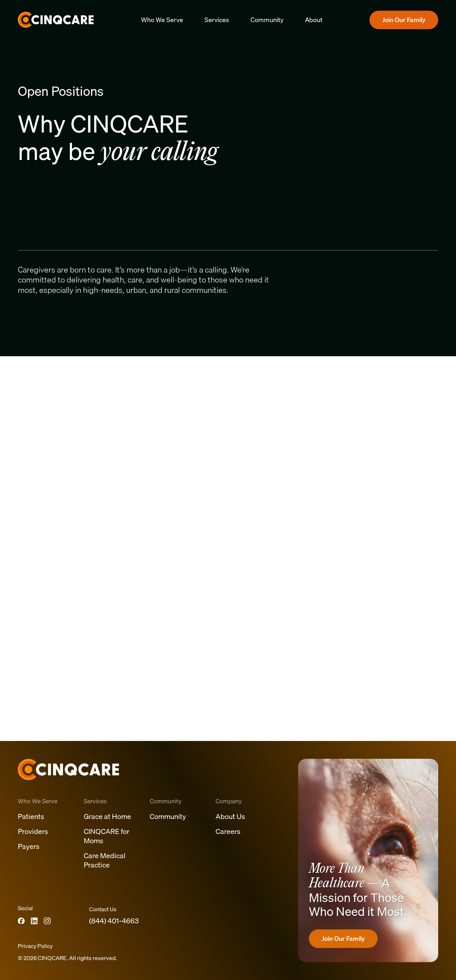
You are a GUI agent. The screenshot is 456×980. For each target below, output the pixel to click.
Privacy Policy (35, 946)
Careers (228, 831)
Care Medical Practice (105, 860)
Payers (29, 846)
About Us (230, 816)
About (314, 20)
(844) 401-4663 (114, 921)
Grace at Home (107, 816)
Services (217, 20)
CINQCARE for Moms (107, 836)
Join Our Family (404, 20)
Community (267, 20)
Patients (31, 816)
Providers (33, 831)
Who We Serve (162, 20)
